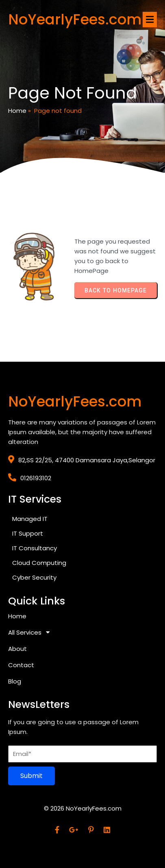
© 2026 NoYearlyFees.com (83, 808)
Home (17, 111)
